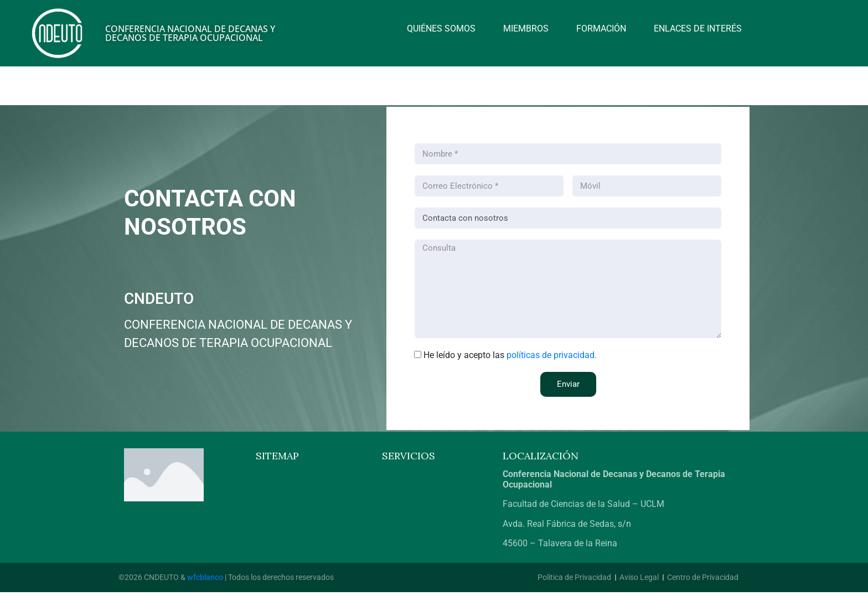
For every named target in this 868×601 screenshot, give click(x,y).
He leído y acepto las (510, 355)
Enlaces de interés (698, 29)
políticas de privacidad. (552, 355)
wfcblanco (205, 577)
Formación (601, 29)
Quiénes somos (441, 29)
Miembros (526, 29)
